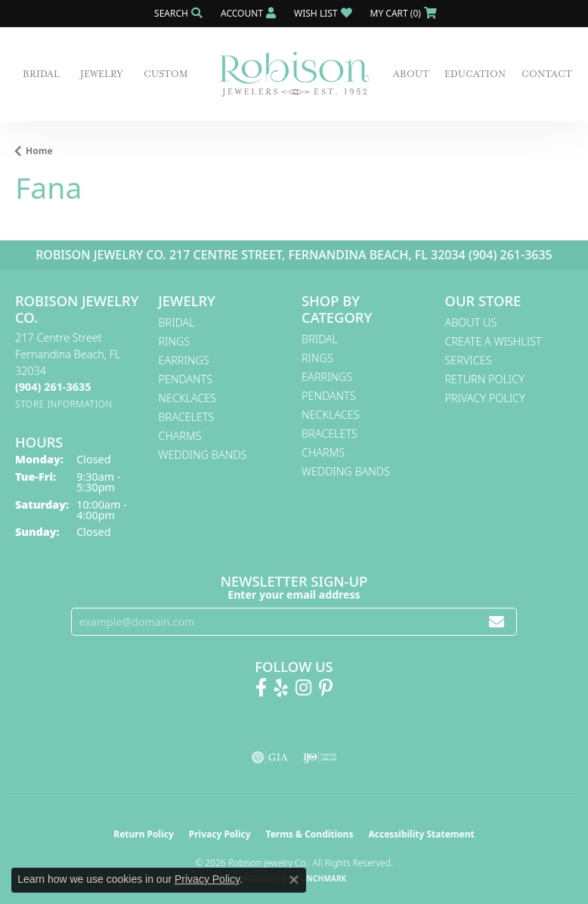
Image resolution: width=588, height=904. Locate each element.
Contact (547, 74)
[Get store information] (64, 404)
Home (39, 151)
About (411, 74)
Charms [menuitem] (180, 436)
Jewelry (102, 74)
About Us (471, 322)
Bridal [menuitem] (177, 322)
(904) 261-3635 (511, 255)
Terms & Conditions (310, 834)
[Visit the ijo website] (320, 757)
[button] (177, 13)
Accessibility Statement (421, 834)
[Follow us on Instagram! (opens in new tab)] (303, 688)
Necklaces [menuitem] (188, 398)
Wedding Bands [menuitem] (203, 455)
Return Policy (485, 379)
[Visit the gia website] (270, 757)
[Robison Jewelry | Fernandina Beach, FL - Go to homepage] (294, 74)
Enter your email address (294, 594)
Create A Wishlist (494, 341)
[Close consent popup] (294, 880)
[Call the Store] (53, 387)
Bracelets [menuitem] (187, 417)
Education (475, 74)
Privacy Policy (485, 398)
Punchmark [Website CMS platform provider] (322, 878)
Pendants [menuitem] (186, 379)
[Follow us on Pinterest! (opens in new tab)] (326, 688)
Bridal (41, 74)
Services (469, 360)
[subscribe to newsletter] (497, 622)
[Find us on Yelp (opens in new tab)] (281, 688)
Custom (166, 74)
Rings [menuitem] (175, 341)
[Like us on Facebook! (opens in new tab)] (261, 688)
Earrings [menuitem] (184, 360)
